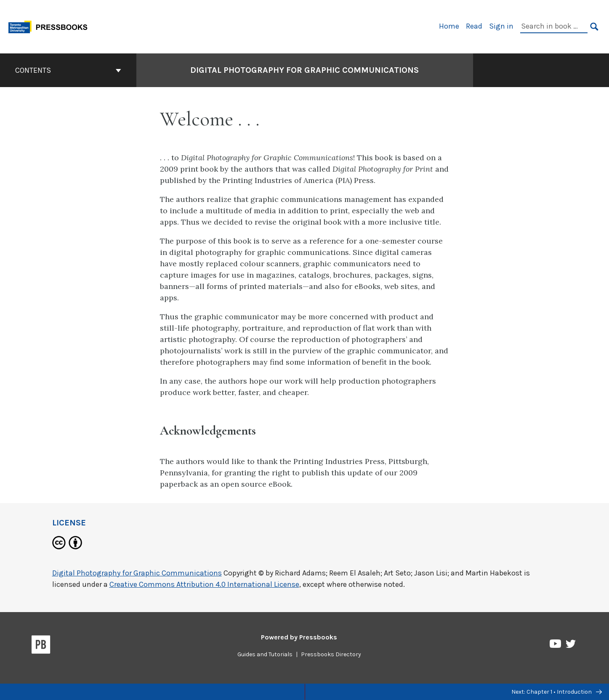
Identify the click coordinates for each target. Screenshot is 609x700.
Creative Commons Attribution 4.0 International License (204, 584)
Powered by (299, 637)
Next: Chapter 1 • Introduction (557, 692)
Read (474, 26)
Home (449, 26)
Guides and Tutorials (265, 654)
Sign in (501, 26)
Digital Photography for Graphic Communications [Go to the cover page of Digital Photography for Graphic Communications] (304, 70)
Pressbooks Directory (331, 654)
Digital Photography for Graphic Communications (137, 573)
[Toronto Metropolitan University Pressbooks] (51, 26)
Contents (68, 70)
